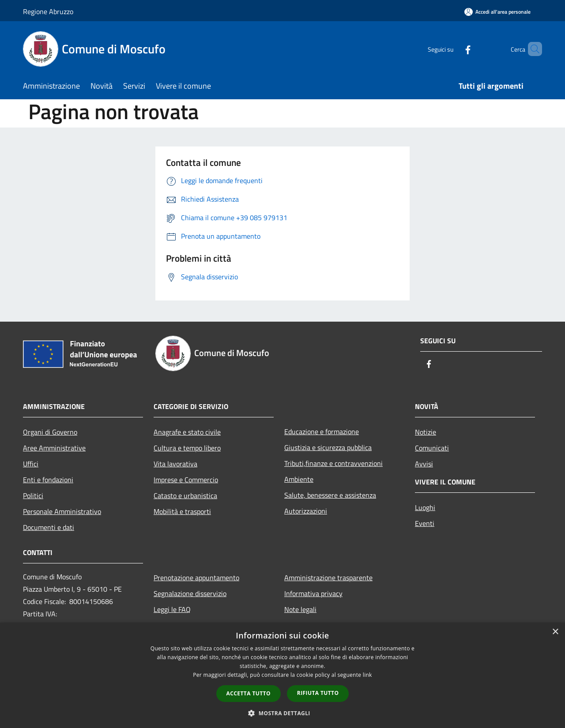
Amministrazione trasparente (328, 578)
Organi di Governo (50, 432)
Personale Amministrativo (62, 511)
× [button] (555, 632)
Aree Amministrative (54, 448)
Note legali (300, 609)
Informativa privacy (313, 593)
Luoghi (425, 507)
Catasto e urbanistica (185, 495)
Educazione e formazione (322, 432)
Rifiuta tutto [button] (318, 693)
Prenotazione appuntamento (196, 578)
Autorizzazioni (306, 511)
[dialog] (282, 675)
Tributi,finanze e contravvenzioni (333, 463)
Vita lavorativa (175, 464)
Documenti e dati (49, 527)
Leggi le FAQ (172, 609)
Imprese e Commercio (186, 480)
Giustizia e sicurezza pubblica (328, 447)
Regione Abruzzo (48, 11)
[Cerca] (531, 49)
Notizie (426, 432)
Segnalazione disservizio (190, 593)
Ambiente (299, 479)
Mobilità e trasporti (182, 511)
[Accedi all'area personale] (497, 12)
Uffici (31, 464)
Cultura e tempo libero (187, 448)
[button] (282, 713)
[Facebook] (453, 49)
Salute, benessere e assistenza (330, 495)
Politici (33, 495)
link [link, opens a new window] (367, 675)
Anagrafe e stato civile (187, 432)
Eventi (425, 523)
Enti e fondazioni (48, 480)
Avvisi (424, 464)
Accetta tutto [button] (249, 693)
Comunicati (432, 448)
